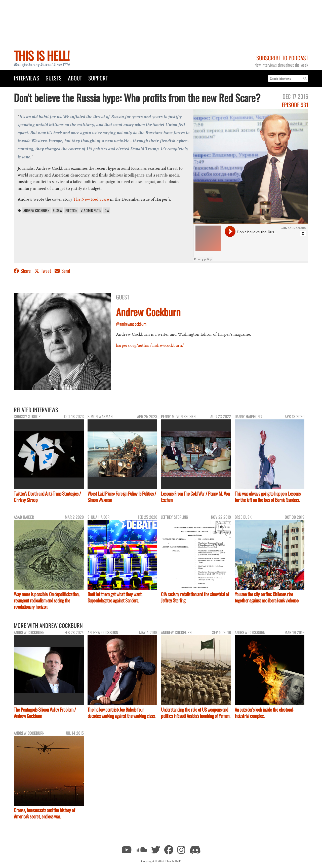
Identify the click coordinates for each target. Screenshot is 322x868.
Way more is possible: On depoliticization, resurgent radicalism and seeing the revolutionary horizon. (47, 600)
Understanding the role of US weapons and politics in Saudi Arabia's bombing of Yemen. (196, 713)
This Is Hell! (42, 55)
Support (98, 78)
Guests (54, 78)
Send (62, 271)
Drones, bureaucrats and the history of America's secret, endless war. (44, 813)
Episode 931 (295, 104)
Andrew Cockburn (36, 210)
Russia (57, 210)
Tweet (43, 271)
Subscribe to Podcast (282, 58)
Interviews (27, 78)
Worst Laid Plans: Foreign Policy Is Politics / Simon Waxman (122, 497)
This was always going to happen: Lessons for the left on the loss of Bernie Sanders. (268, 497)
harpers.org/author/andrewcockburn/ (150, 345)
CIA (107, 210)
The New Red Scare (91, 199)
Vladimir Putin (91, 210)
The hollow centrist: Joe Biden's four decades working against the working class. (122, 713)
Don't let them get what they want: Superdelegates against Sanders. (115, 597)
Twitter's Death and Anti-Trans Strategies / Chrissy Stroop (47, 497)
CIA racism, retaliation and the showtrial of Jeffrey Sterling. (195, 597)
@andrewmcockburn (131, 324)
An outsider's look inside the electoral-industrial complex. (265, 713)
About (75, 78)
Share (23, 271)
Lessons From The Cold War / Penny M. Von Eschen (195, 497)
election (71, 210)
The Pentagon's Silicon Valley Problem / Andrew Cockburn (45, 713)
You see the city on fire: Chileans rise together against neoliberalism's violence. (267, 597)
